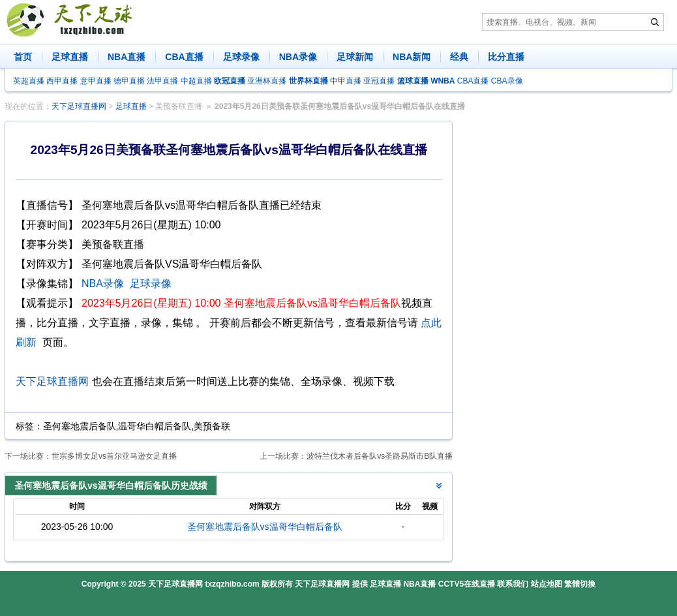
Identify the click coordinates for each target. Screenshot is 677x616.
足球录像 (241, 57)
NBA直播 (127, 57)
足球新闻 (355, 57)
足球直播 (70, 57)
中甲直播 (346, 81)
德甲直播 (129, 81)
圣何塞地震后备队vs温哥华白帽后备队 (265, 527)
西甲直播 (62, 81)
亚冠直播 (379, 81)
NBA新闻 (412, 57)
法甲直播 (162, 81)
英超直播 (29, 81)
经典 (459, 57)
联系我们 (513, 584)
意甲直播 (96, 81)
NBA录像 (298, 57)
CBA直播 (184, 57)
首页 (23, 57)
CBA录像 (507, 81)
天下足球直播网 (79, 106)
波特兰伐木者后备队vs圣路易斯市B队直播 (380, 456)
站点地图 (547, 584)
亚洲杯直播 (267, 81)
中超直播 (196, 81)
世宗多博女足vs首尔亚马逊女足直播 (114, 456)
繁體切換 (580, 584)
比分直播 (506, 57)
